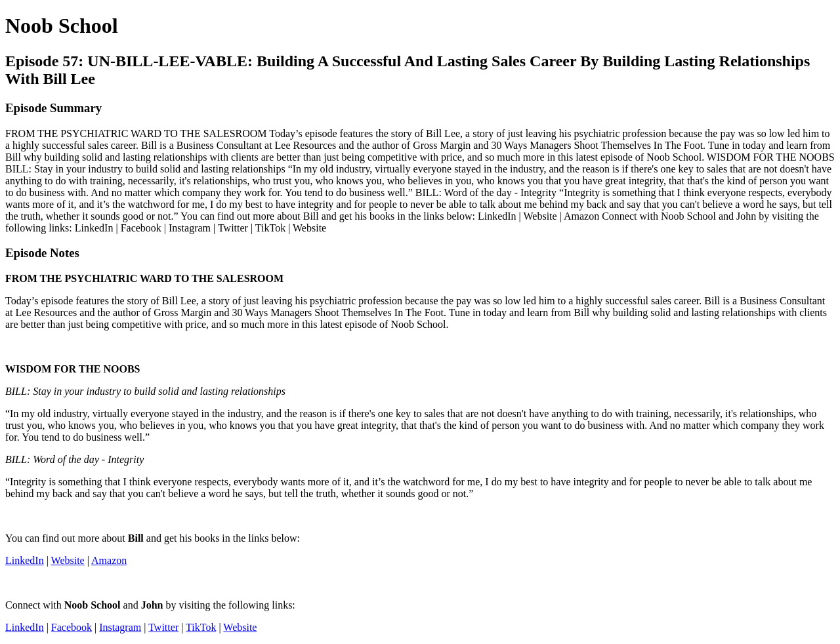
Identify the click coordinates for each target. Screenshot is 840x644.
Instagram (120, 627)
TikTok (201, 627)
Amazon (109, 560)
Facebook (72, 627)
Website (68, 560)
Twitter (163, 627)
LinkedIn (25, 560)
